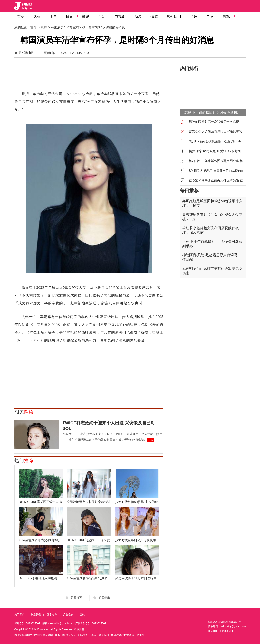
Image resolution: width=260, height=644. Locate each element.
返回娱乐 (104, 598)
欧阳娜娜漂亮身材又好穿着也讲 (89, 502)
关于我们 (20, 615)
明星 (53, 17)
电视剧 (120, 17)
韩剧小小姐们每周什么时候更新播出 (213, 113)
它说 (82, 615)
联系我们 (36, 615)
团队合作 (52, 615)
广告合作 (68, 615)
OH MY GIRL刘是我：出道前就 (88, 540)
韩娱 (86, 17)
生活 (102, 17)
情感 (154, 17)
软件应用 (174, 17)
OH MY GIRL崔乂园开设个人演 (40, 502)
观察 (37, 17)
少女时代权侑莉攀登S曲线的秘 (137, 502)
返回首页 (76, 598)
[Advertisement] (89, 76)
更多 (151, 440)
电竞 (210, 17)
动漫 (138, 17)
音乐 (194, 17)
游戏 (226, 17)
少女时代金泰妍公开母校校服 (136, 540)
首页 (21, 17)
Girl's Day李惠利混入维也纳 (38, 578)
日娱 (69, 17)
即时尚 (29, 53)
